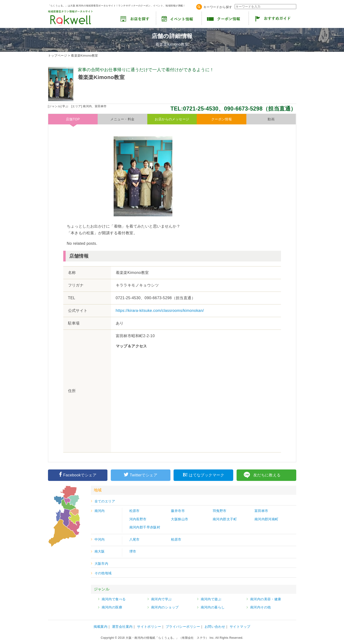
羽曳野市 (220, 511)
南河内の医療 (112, 607)
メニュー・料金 (122, 119)
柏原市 (176, 539)
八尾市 (135, 539)
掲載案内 (101, 627)
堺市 (133, 551)
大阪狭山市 (180, 519)
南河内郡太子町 (225, 519)
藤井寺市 (178, 511)
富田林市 (261, 511)
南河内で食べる (114, 599)
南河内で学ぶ (161, 599)
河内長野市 (138, 519)
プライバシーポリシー (183, 627)
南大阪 (100, 551)
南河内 (100, 511)
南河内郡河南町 (267, 519)
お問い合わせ (215, 627)
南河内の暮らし (213, 607)
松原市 (135, 511)
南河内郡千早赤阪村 (145, 527)
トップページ (58, 56)
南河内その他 (261, 607)
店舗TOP (73, 119)
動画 (271, 119)
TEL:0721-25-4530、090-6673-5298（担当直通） (233, 109)
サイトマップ (240, 627)
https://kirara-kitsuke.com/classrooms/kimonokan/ (160, 311)
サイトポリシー (149, 627)
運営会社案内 (122, 627)
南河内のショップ (165, 607)
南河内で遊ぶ (211, 599)
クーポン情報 (222, 119)
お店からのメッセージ (172, 119)
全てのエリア (105, 501)
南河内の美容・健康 (266, 599)
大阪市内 (101, 564)
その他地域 (103, 573)
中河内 (100, 539)
